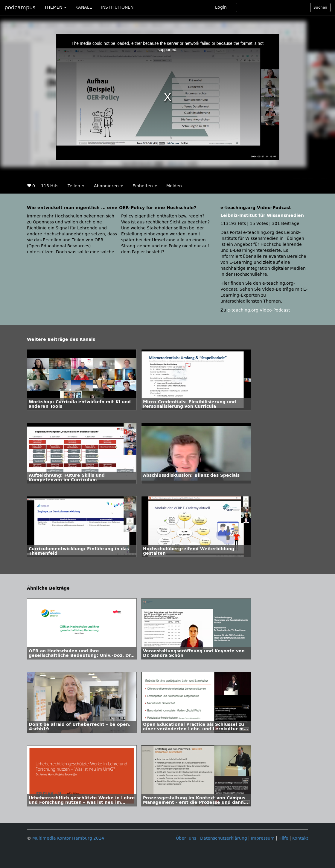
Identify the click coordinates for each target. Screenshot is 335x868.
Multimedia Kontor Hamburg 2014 (68, 838)
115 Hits (50, 186)
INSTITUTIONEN (117, 7)
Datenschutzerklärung (224, 838)
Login (221, 7)
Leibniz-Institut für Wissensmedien (262, 216)
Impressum (263, 838)
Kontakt (300, 838)
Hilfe (283, 838)
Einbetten (145, 186)
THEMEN (55, 7)
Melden (174, 186)
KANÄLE (84, 7)
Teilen (76, 186)
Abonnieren (108, 186)
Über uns (186, 838)
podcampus (20, 7)
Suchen (320, 7)
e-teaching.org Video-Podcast (259, 310)
